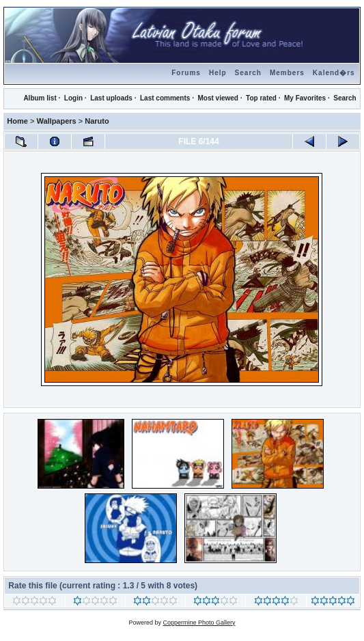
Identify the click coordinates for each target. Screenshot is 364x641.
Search (248, 73)
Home (17, 121)
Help (218, 73)
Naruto (97, 121)
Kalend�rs (334, 73)
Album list (40, 98)
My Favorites (305, 98)
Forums (186, 73)
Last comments (165, 98)
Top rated (261, 98)
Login (73, 98)
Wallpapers (56, 121)
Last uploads (111, 98)
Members (287, 73)
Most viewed (218, 98)
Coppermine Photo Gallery (199, 623)
